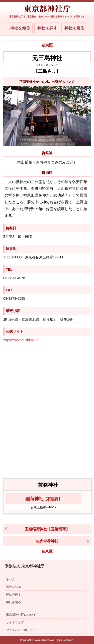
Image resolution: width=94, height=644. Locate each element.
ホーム (11, 579)
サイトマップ (15, 622)
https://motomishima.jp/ (21, 340)
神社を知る (20, 28)
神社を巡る (74, 28)
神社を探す (47, 28)
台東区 (47, 45)
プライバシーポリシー (21, 630)
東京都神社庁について (21, 615)
